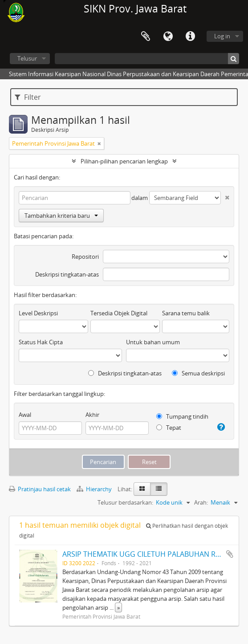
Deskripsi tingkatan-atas (67, 274)
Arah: (201, 502)
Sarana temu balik (186, 313)
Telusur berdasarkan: (125, 502)
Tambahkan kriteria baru (61, 216)
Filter (28, 97)
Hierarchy (95, 489)
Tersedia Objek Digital (119, 313)
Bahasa (168, 37)
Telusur (27, 58)
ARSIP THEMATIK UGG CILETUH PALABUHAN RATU (146, 554)
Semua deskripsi (198, 373)
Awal (25, 415)
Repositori (85, 257)
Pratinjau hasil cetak (40, 489)
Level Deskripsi (38, 313)
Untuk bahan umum (153, 342)
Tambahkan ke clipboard (230, 554)
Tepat (169, 428)
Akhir (92, 415)
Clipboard (146, 37)
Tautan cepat (190, 37)
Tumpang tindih (182, 416)
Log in (222, 36)
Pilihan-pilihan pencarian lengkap (124, 161)
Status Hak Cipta (41, 342)
